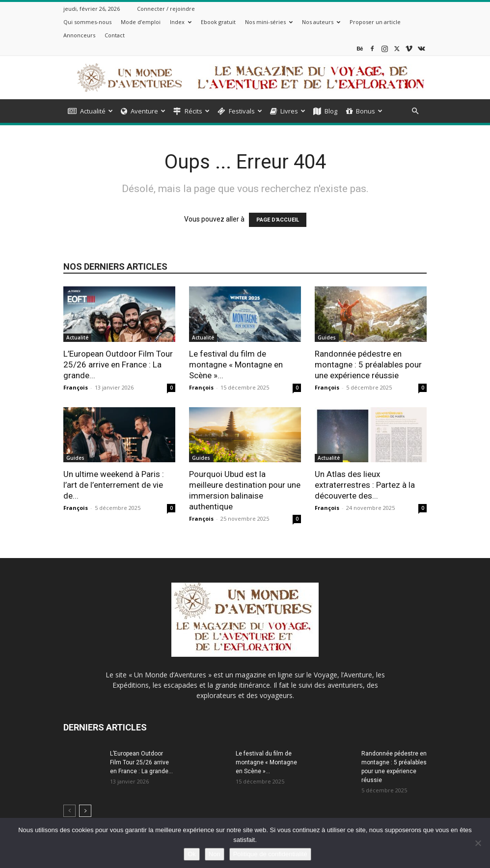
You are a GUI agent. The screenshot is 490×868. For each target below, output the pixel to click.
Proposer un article (375, 22)
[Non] (478, 843)
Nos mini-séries (269, 22)
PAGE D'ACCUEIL (278, 220)
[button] (415, 111)
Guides (327, 337)
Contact (115, 35)
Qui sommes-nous (87, 22)
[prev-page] (69, 811)
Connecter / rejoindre (166, 9)
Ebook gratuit (218, 22)
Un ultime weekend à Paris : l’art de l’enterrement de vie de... (114, 485)
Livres (288, 111)
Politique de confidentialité (270, 854)
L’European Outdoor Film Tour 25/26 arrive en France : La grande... (118, 364)
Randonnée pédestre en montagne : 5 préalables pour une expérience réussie (368, 364)
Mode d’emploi (141, 22)
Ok (192, 854)
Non (215, 854)
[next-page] (85, 811)
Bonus (364, 111)
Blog (325, 111)
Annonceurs (79, 35)
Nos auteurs (321, 22)
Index (181, 22)
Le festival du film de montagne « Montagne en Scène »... (236, 364)
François (76, 387)
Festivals (240, 111)
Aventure (143, 111)
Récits (191, 111)
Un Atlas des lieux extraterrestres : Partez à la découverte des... (365, 485)
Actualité (90, 111)
